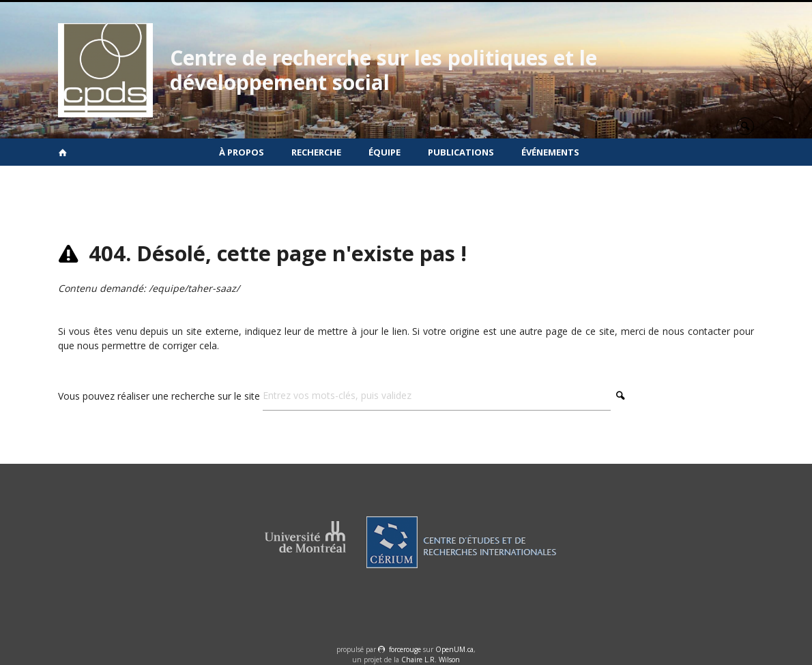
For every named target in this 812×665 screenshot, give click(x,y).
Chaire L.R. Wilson (431, 660)
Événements (550, 152)
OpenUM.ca (454, 649)
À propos (242, 152)
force (405, 649)
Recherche (316, 152)
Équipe (385, 152)
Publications (461, 152)
